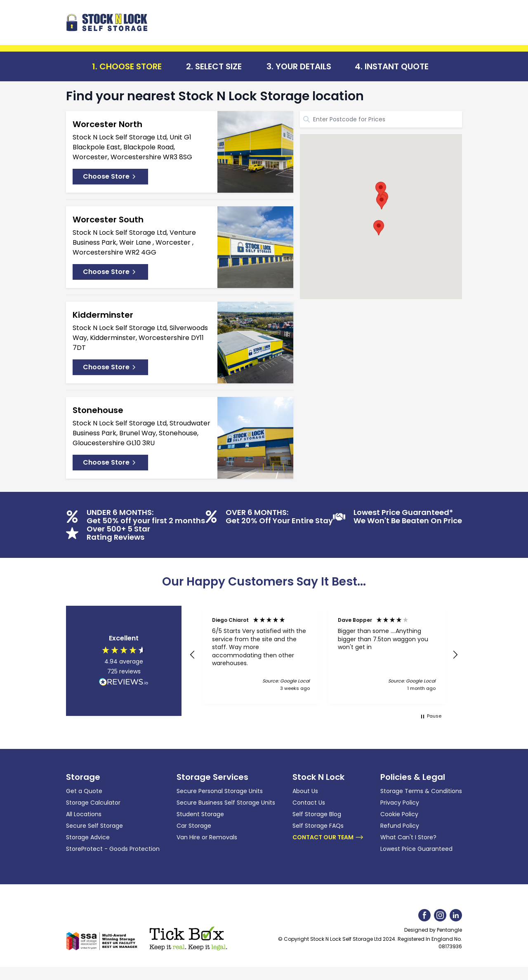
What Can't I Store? (408, 837)
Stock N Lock (318, 777)
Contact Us (309, 803)
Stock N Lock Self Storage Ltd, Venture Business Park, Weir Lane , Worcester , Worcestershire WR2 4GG (134, 242)
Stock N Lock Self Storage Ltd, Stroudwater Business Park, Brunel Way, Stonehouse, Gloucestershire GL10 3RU (141, 433)
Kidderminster (103, 315)
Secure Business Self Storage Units (226, 803)
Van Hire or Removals (207, 837)
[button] (382, 202)
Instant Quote (397, 66)
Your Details (303, 66)
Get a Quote (84, 791)
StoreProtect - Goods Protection (113, 849)
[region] (324, 655)
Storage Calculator (93, 803)
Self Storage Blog (317, 814)
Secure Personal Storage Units (220, 791)
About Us (305, 791)
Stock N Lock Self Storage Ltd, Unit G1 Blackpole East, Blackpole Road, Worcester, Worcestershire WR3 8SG (132, 147)
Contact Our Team (328, 837)
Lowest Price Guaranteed (416, 849)
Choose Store (131, 66)
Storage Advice (88, 837)
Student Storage (200, 814)
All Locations (84, 814)
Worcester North (107, 124)
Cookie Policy (399, 814)
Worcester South (108, 220)
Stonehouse (98, 410)
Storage (83, 777)
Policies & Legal (413, 777)
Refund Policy (400, 826)
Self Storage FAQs (318, 826)
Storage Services (212, 777)
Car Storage (194, 826)
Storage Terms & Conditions (421, 791)
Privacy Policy (400, 803)
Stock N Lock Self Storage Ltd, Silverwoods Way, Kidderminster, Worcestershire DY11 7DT (140, 338)
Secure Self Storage (94, 826)
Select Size (218, 66)
